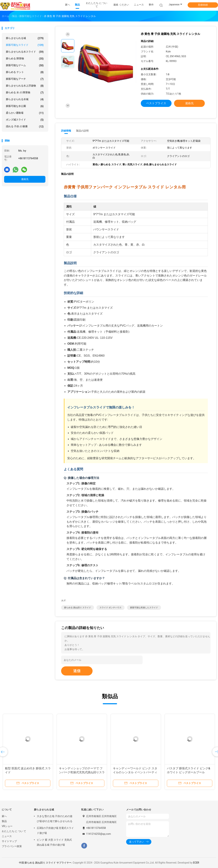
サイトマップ (9, 841)
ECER (196, 863)
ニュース (7, 836)
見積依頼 (203, 5)
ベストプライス (156, 103)
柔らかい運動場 (25, 113)
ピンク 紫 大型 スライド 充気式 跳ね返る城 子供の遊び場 (54, 842)
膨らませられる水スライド (25, 52)
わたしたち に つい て (14, 831)
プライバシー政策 (12, 846)
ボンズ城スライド (25, 120)
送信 (77, 671)
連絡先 (25, 179)
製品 (4, 821)
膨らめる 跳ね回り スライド (78, 608)
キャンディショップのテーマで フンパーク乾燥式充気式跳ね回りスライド (82, 772)
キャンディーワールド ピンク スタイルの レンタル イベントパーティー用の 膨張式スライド (135, 772)
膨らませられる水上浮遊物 (25, 86)
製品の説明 (82, 131)
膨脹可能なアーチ (25, 79)
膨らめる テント (25, 72)
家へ (4, 816)
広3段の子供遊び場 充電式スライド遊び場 (55, 830)
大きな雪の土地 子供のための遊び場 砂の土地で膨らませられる (55, 819)
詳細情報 (66, 131)
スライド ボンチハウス (111, 608)
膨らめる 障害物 (25, 59)
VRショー (7, 826)
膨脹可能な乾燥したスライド (144, 608)
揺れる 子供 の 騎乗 (25, 127)
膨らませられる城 (25, 38)
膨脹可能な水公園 (25, 106)
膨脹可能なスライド (25, 45)
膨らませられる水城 (25, 99)
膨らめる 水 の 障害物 (25, 93)
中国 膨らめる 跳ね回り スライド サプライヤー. (46, 863)
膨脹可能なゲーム (25, 65)
